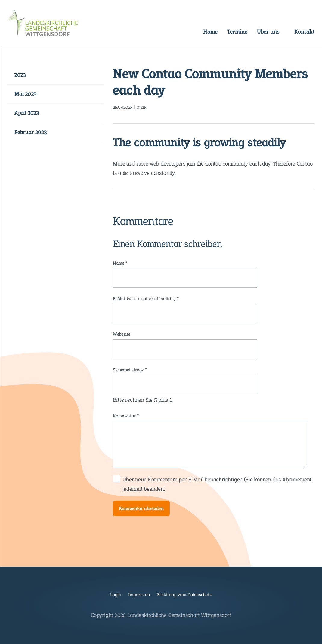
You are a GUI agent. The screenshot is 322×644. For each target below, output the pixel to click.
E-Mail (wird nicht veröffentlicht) (146, 299)
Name (122, 263)
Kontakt (305, 32)
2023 (20, 75)
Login (116, 595)
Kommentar (126, 416)
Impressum (139, 595)
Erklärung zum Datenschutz (184, 595)
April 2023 (27, 113)
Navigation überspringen (111, 27)
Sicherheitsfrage (130, 370)
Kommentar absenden (141, 508)
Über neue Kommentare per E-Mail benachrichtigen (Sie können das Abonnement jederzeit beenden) (217, 484)
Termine (237, 32)
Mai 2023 (25, 94)
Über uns (268, 32)
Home (210, 32)
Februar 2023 (31, 132)
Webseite (121, 334)
